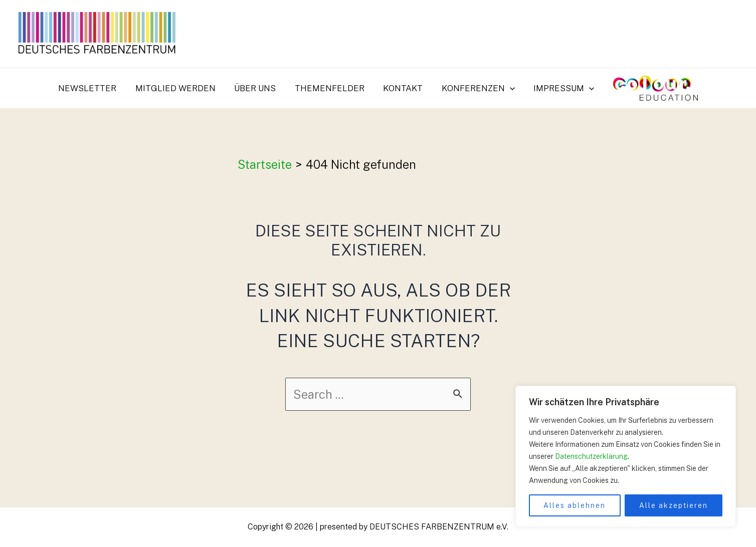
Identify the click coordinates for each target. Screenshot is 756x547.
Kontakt (402, 88)
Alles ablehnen (575, 505)
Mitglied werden (179, 88)
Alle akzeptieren (674, 505)
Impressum (560, 88)
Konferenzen (475, 88)
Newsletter (93, 88)
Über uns (257, 88)
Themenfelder (330, 88)
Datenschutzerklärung (591, 456)
